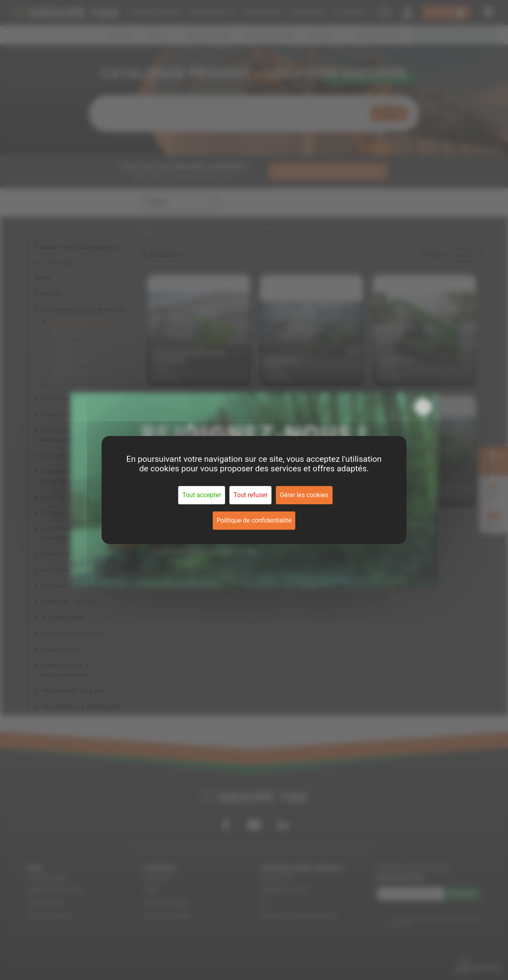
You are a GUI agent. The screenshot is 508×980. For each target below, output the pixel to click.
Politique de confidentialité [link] (254, 520)
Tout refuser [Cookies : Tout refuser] (250, 495)
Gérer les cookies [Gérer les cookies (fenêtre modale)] (304, 495)
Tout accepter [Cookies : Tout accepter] (202, 495)
